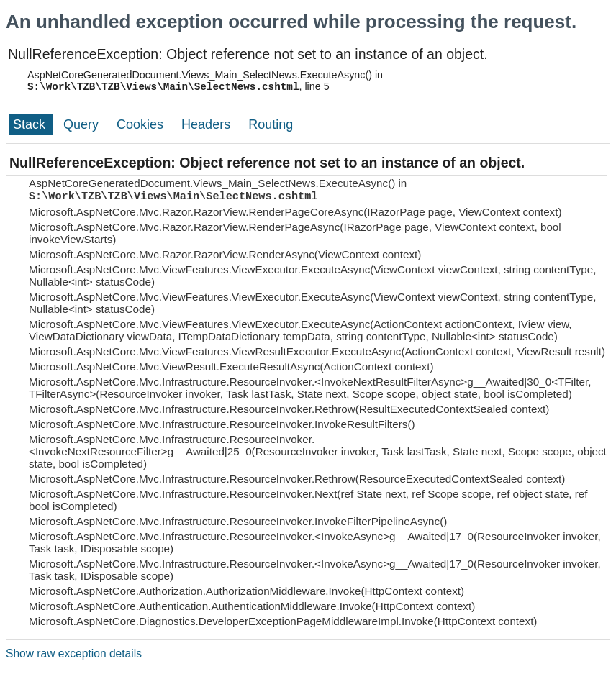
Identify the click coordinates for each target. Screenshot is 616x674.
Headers (208, 124)
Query (83, 124)
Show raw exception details (74, 653)
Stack (31, 124)
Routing (271, 124)
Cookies (142, 124)
